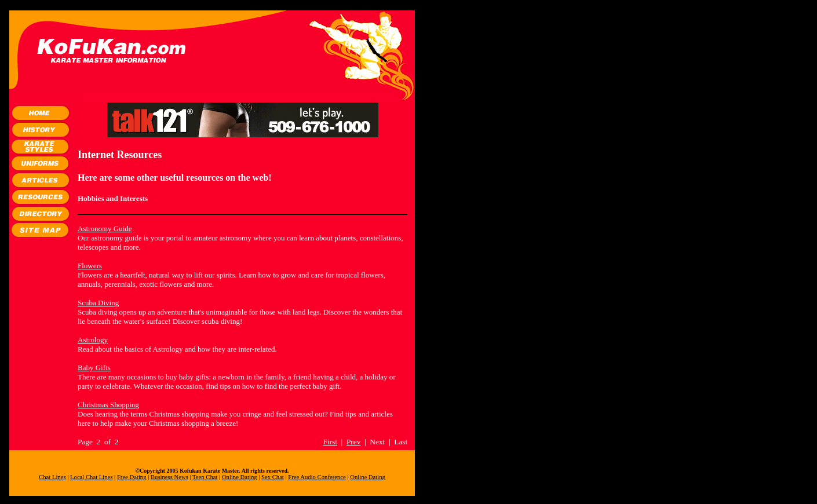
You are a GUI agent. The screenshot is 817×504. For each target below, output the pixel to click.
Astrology (93, 340)
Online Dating (240, 477)
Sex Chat (273, 477)
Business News (169, 477)
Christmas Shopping (108, 405)
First (330, 442)
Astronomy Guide (105, 229)
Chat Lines (52, 477)
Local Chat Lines (91, 477)
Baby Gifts (94, 368)
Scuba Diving (98, 303)
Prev (353, 442)
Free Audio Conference (317, 477)
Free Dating (132, 477)
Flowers (90, 266)
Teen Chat (205, 477)
